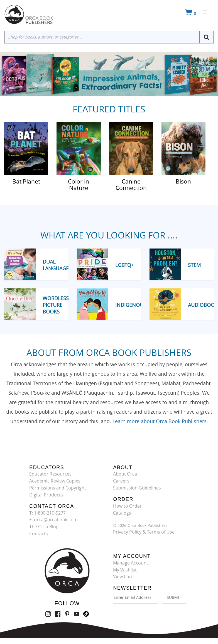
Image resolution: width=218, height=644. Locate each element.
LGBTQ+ (125, 265)
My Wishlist (125, 570)
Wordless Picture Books (56, 305)
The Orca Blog (44, 527)
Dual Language (56, 265)
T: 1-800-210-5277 (47, 513)
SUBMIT (174, 597)
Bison (183, 181)
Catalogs (122, 513)
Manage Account (131, 563)
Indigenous (131, 305)
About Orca (125, 474)
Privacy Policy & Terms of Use (144, 532)
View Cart (123, 577)
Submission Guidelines (137, 488)
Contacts (39, 534)
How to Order (127, 506)
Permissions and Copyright (58, 488)
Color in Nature (79, 184)
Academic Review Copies (55, 481)
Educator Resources (50, 474)
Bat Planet (26, 181)
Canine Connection (131, 184)
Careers (121, 481)
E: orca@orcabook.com (53, 520)
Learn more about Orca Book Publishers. (160, 421)
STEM (194, 265)
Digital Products (46, 495)
